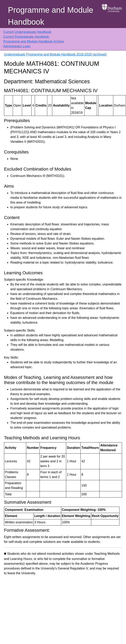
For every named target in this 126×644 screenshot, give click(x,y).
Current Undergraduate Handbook (27, 32)
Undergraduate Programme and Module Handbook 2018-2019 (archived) (55, 54)
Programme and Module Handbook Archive (34, 41)
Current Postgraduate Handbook (26, 37)
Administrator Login (17, 46)
